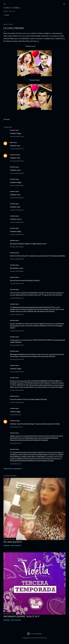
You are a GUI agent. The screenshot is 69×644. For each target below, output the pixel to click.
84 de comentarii (16, 620)
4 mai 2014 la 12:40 (15, 415)
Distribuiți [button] (6, 119)
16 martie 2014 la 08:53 (17, 234)
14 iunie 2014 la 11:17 (16, 427)
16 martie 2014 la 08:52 (17, 222)
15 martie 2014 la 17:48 (17, 136)
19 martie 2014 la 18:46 (17, 402)
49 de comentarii (16, 545)
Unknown (13, 155)
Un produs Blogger (35, 634)
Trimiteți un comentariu (13, 469)
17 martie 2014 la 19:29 (17, 331)
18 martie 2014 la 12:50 (17, 345)
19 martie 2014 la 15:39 (17, 372)
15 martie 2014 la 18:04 (17, 161)
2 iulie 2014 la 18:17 (16, 443)
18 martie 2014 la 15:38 (17, 359)
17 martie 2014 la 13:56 (17, 283)
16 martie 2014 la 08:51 (17, 185)
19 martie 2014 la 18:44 (17, 390)
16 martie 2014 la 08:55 (17, 259)
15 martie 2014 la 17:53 (17, 149)
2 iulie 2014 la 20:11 (16, 464)
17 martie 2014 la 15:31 (17, 298)
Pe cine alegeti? (13, 542)
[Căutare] (64, 3)
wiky (11, 142)
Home (7, 15)
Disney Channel (12, 8)
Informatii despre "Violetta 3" (22, 616)
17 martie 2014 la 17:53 (17, 314)
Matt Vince (44, 638)
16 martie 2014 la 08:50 (17, 173)
